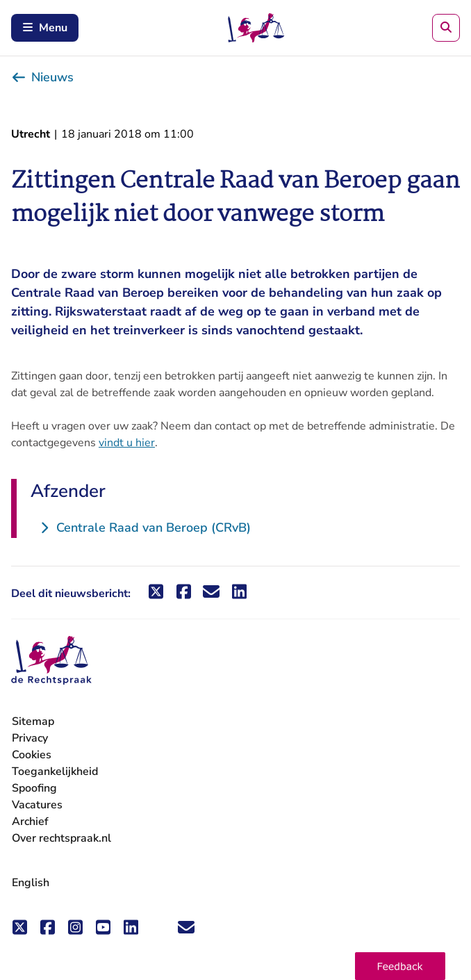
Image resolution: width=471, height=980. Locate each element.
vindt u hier (127, 443)
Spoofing (34, 788)
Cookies (32, 755)
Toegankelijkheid (55, 771)
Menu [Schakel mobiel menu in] (45, 28)
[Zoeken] (446, 28)
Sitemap (33, 721)
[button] (400, 966)
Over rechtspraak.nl (61, 838)
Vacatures (37, 805)
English (31, 883)
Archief (30, 822)
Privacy (30, 738)
